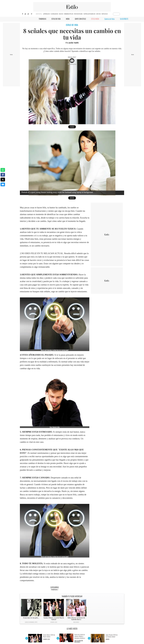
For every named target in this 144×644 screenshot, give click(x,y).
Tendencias (54, 590)
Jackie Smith (74, 43)
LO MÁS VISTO (72, 629)
